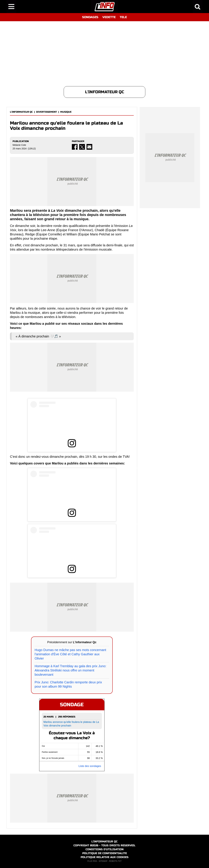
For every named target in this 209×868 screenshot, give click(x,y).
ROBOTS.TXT (115, 861)
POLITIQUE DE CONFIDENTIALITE (105, 853)
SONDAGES (90, 17)
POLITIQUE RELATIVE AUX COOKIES (105, 857)
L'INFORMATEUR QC (21, 112)
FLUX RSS (92, 861)
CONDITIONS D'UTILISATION (105, 849)
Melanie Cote (19, 145)
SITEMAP (103, 861)
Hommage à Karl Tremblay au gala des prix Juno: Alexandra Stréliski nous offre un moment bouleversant (70, 670)
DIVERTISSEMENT (47, 112)
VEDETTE (109, 17)
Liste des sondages (90, 766)
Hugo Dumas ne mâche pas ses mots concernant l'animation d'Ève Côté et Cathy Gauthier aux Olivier (70, 654)
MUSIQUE (66, 112)
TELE (123, 17)
